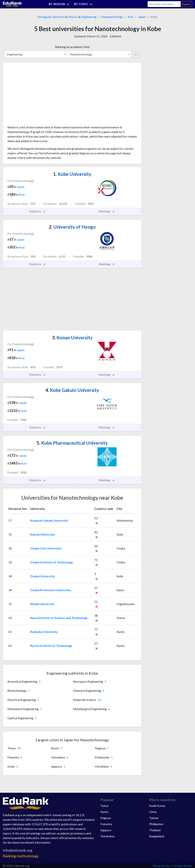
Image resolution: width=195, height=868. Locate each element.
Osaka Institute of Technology (52, 562)
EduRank (115, 36)
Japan (142, 17)
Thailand (155, 830)
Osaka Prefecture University (51, 590)
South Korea (157, 806)
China (153, 812)
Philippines (156, 824)
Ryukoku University (44, 632)
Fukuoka (106, 824)
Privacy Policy (183, 866)
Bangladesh (157, 836)
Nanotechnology (112, 17)
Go (135, 54)
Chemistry (58, 17)
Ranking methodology (21, 856)
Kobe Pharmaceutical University (72, 443)
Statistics (37, 211)
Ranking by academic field (72, 47)
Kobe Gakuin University (72, 390)
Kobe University (72, 174)
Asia (130, 17)
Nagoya (106, 818)
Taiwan (154, 818)
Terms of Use (161, 866)
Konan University (72, 338)
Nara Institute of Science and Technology (59, 618)
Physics (73, 17)
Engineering (89, 17)
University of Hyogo (72, 227)
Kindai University (42, 604)
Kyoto (104, 812)
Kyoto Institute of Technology (51, 646)
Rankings (107, 211)
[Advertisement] (36, 95)
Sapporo (106, 830)
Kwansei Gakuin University (49, 520)
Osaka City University (46, 548)
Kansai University (43, 534)
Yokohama (107, 836)
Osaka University (42, 576)
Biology (43, 17)
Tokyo (105, 806)
